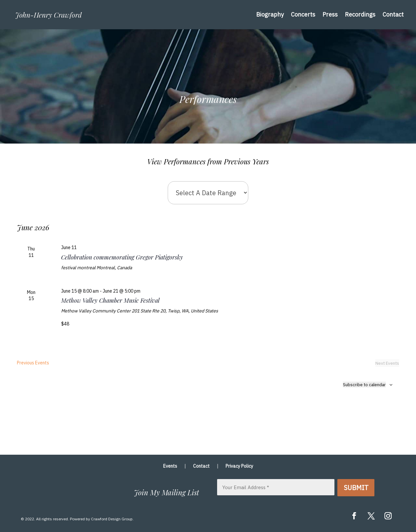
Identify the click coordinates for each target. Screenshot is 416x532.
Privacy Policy (239, 466)
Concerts (303, 14)
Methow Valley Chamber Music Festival (110, 300)
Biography (270, 14)
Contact (393, 14)
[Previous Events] (33, 363)
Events (170, 466)
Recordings (360, 14)
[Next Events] (387, 363)
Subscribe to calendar (364, 385)
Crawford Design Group (112, 519)
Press (330, 14)
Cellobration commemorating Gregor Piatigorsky (122, 257)
